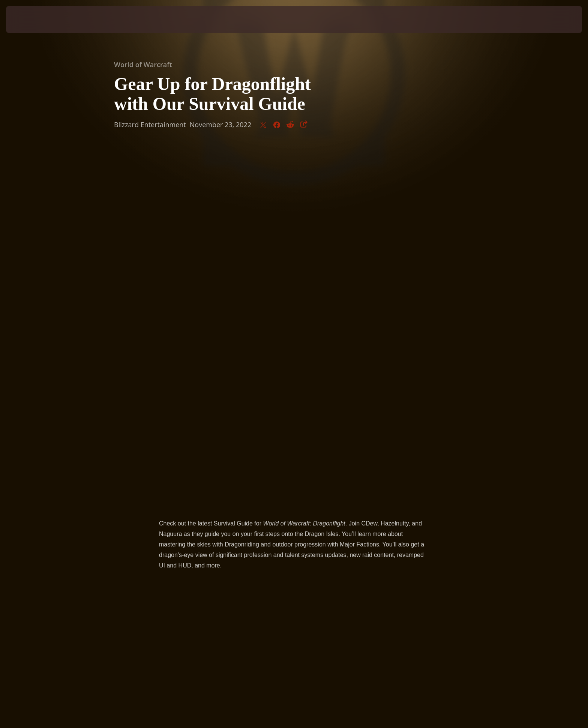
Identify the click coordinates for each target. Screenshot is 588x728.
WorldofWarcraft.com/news (195, 446)
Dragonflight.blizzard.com (296, 435)
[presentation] (34, 20)
